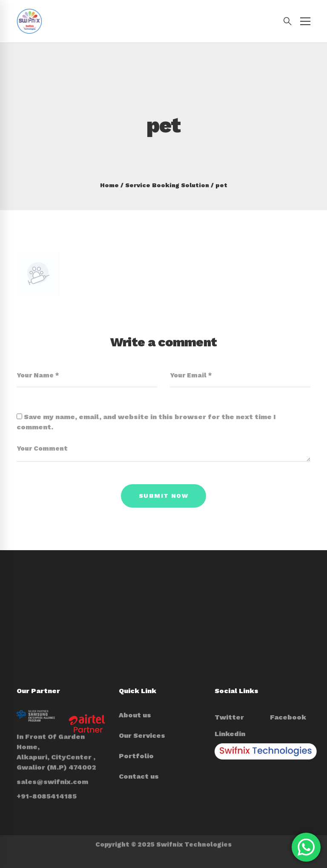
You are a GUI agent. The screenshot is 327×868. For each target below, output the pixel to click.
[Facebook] (288, 717)
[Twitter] (229, 717)
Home (109, 185)
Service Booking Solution (167, 185)
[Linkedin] (230, 734)
